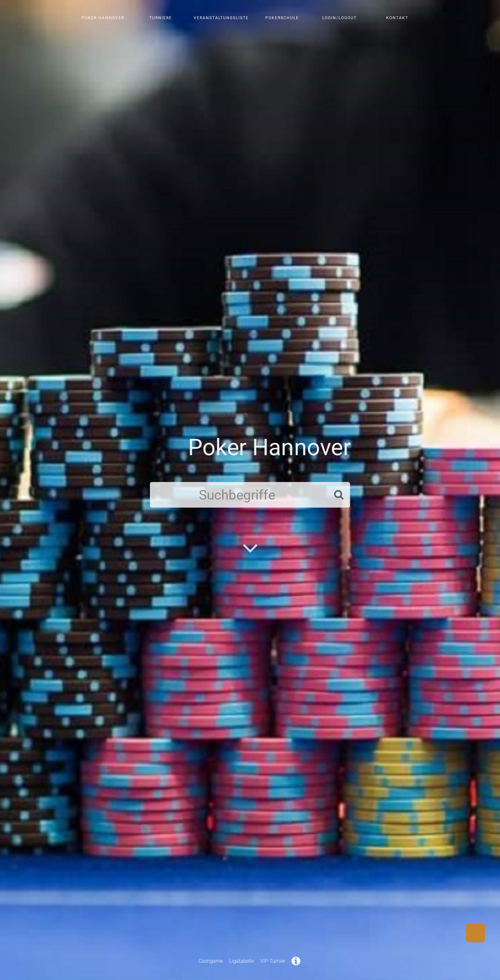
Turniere (161, 18)
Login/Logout (340, 18)
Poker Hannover (103, 18)
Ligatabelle (242, 961)
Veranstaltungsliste (221, 18)
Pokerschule (282, 18)
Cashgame (211, 961)
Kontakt (397, 18)
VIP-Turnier (273, 961)
